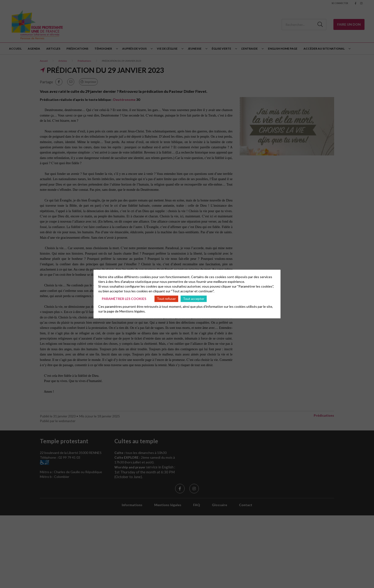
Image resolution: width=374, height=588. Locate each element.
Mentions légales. (132, 311)
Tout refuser (166, 299)
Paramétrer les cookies (124, 299)
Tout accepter (194, 299)
